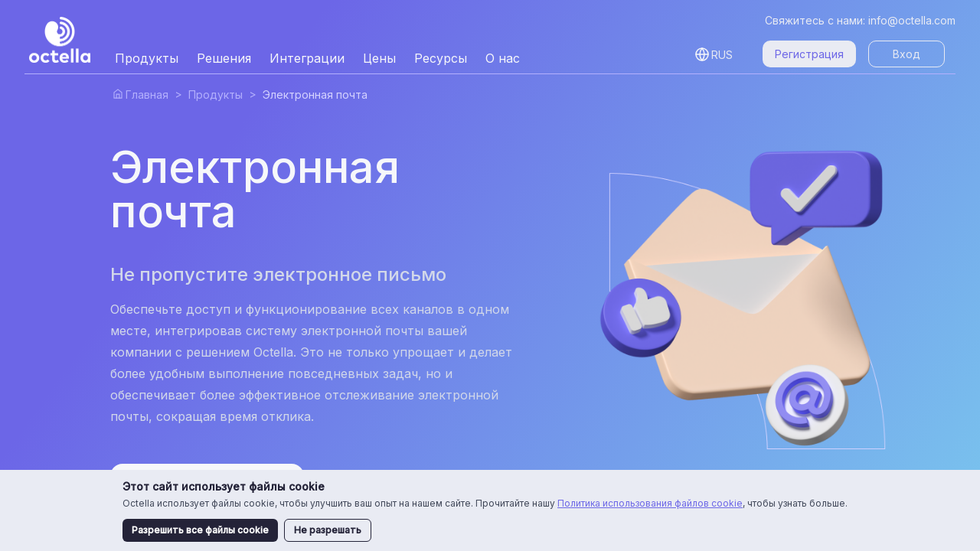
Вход (906, 54)
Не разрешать (328, 530)
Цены (379, 58)
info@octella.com (912, 20)
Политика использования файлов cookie (650, 503)
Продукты (216, 95)
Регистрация (809, 54)
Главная (147, 95)
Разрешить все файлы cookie (200, 530)
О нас (503, 58)
